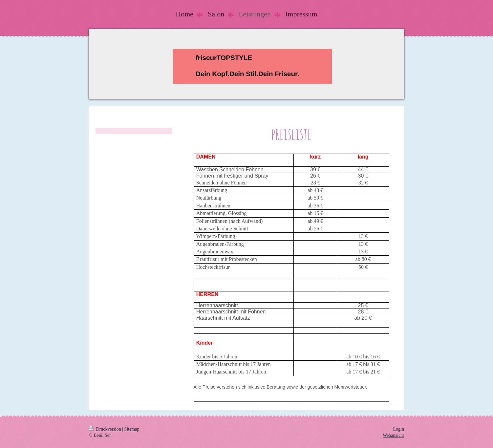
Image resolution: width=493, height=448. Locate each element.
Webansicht (393, 435)
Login (399, 429)
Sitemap (132, 429)
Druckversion (106, 429)
